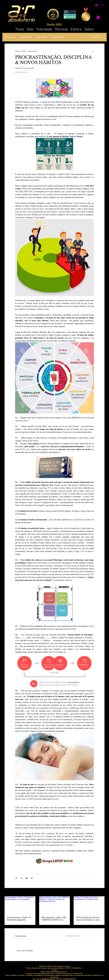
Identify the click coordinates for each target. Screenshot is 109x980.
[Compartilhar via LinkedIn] (27, 878)
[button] (98, 17)
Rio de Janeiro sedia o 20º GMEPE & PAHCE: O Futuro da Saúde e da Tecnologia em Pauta (54, 919)
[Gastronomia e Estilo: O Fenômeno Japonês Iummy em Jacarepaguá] (20, 905)
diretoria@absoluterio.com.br (43, 973)
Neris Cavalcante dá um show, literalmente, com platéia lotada (88, 919)
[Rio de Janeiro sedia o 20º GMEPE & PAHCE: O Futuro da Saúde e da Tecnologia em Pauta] (55, 905)
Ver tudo (102, 892)
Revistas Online (26, 37)
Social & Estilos (57, 37)
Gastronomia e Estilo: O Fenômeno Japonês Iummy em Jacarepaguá (19, 919)
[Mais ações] (93, 51)
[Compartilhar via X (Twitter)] (21, 878)
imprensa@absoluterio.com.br (57, 972)
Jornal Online (42, 37)
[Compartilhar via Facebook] (16, 878)
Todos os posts (10, 37)
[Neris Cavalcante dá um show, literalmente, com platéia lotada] (89, 905)
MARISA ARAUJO (48, 979)
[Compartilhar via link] (32, 878)
